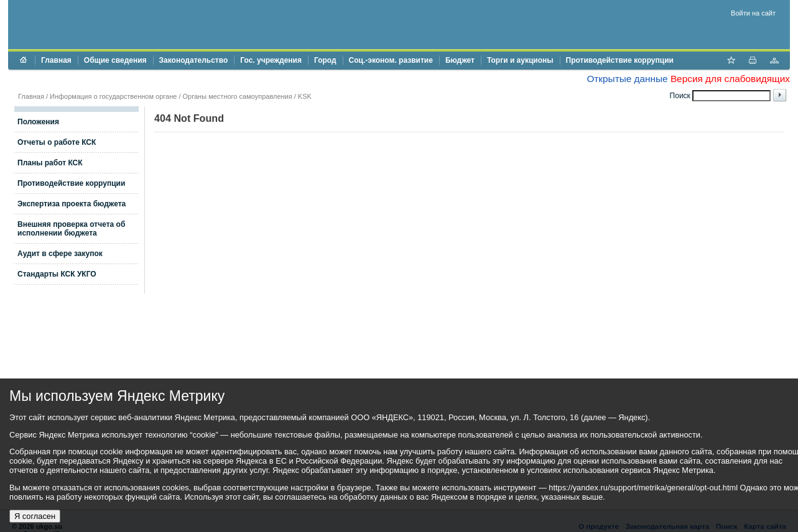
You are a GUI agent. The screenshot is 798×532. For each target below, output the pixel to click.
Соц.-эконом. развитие (391, 60)
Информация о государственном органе (113, 96)
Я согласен (35, 516)
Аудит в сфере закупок (60, 254)
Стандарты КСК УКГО (57, 274)
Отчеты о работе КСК (57, 142)
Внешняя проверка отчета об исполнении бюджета (71, 229)
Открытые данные (627, 79)
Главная (56, 60)
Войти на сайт (753, 13)
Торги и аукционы (520, 60)
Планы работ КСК (50, 163)
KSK (305, 96)
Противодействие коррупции (620, 60)
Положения (38, 122)
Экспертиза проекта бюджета (72, 204)
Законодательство (194, 60)
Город (325, 60)
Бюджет (460, 60)
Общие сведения (115, 60)
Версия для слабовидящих (730, 79)
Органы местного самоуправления (238, 96)
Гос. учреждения (271, 60)
